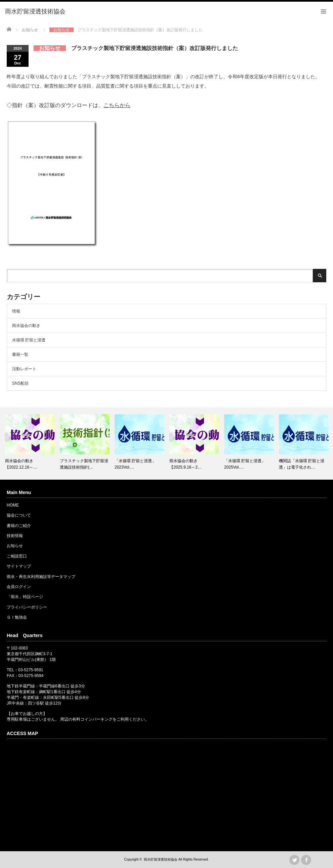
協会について (19, 515)
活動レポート (24, 369)
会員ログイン (19, 587)
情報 (16, 311)
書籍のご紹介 (19, 526)
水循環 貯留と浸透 (29, 340)
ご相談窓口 (17, 556)
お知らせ (15, 546)
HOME (13, 505)
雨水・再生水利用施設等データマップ (41, 577)
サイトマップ (19, 566)
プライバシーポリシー (27, 607)
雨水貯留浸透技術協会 (161, 859)
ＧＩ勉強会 (17, 617)
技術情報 (15, 536)
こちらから (117, 105)
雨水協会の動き (26, 326)
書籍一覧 (20, 354)
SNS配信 (20, 383)
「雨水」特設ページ (25, 597)
